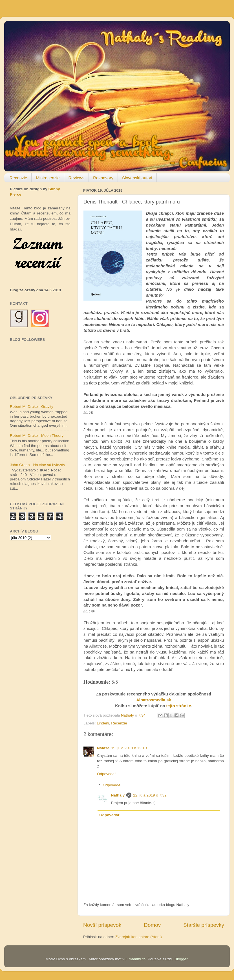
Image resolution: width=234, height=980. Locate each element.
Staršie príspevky (204, 925)
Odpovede (112, 785)
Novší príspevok (102, 925)
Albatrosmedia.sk (154, 700)
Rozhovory (103, 178)
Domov (152, 925)
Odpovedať (106, 774)
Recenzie (18, 178)
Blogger (181, 959)
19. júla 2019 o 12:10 (129, 748)
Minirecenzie (48, 178)
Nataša (103, 748)
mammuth (137, 959)
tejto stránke (178, 706)
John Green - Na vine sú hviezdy (37, 465)
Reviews (77, 178)
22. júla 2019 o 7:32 (150, 795)
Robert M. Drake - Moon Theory (37, 436)
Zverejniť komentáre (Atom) (139, 937)
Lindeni (103, 723)
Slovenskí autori (137, 178)
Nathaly (118, 795)
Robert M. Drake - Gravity (32, 407)
